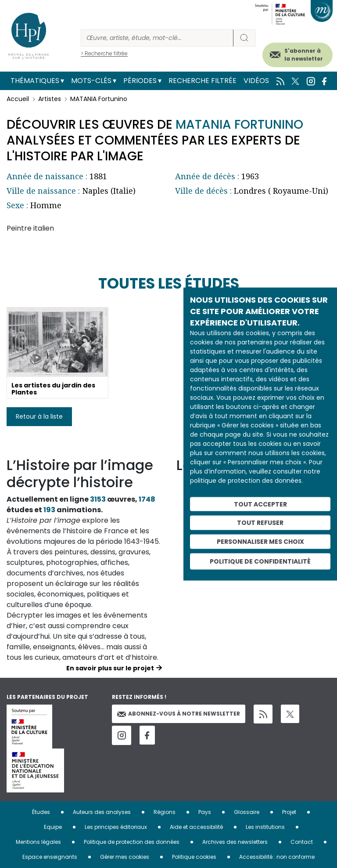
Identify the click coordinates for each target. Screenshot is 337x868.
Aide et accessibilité (196, 827)
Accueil (18, 99)
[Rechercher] (157, 38)
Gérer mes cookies (125, 857)
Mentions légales (38, 842)
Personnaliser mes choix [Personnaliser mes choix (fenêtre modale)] (260, 542)
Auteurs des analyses (102, 812)
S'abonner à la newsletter (304, 55)
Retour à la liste (39, 416)
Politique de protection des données (132, 842)
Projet (289, 812)
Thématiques (35, 81)
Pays (205, 812)
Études (41, 812)
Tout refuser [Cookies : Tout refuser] (260, 523)
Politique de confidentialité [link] (260, 561)
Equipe (53, 827)
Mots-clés (91, 81)
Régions (165, 812)
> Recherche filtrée (104, 53)
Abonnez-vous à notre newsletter (179, 714)
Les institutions (265, 827)
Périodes (140, 81)
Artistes (50, 99)
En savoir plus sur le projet (110, 668)
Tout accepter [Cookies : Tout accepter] (260, 504)
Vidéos (256, 81)
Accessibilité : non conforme (277, 857)
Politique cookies (194, 857)
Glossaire (247, 812)
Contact (302, 842)
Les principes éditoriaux (116, 827)
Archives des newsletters (235, 842)
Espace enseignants (50, 857)
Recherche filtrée (203, 81)
